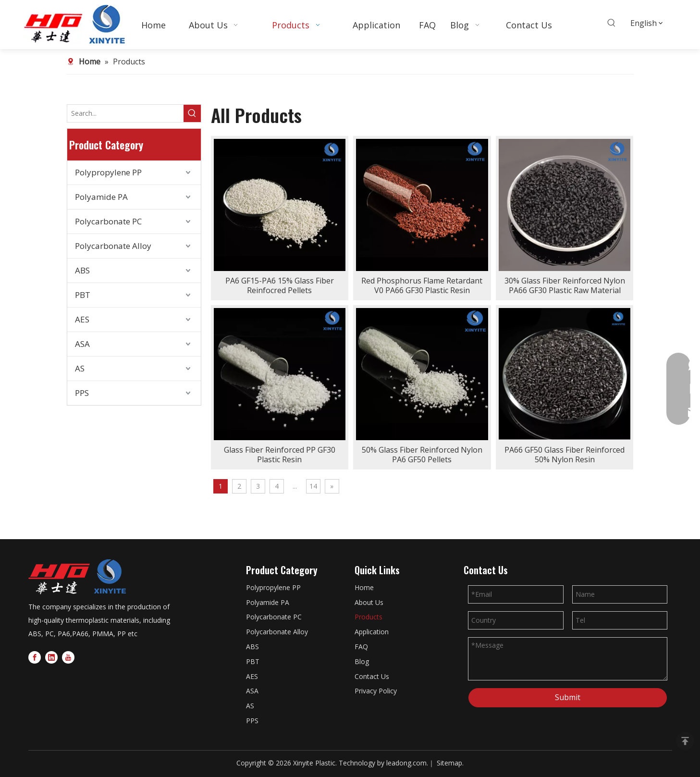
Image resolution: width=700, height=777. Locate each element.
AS (80, 368)
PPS (82, 393)
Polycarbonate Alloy (113, 246)
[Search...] (125, 113)
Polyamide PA (101, 197)
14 (313, 486)
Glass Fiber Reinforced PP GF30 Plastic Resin (280, 455)
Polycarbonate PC (108, 221)
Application (372, 632)
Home (364, 587)
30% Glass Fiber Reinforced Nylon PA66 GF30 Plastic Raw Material (565, 285)
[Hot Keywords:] (612, 23)
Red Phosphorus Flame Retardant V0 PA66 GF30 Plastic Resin (422, 285)
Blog (362, 661)
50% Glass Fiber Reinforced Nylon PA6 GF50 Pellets (422, 455)
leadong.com (406, 763)
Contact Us (372, 676)
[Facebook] (35, 657)
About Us (369, 602)
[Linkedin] (51, 657)
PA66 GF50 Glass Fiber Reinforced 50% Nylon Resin (565, 455)
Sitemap (449, 763)
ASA (82, 344)
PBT (83, 295)
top (685, 741)
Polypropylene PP (108, 172)
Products (368, 617)
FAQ (361, 647)
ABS (82, 270)
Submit (568, 697)
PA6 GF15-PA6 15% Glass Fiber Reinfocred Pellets (280, 285)
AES (82, 319)
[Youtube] (68, 657)
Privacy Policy (376, 691)
